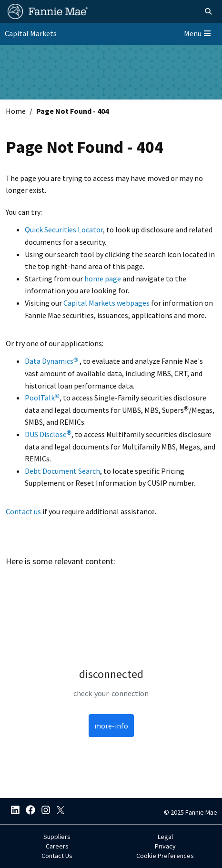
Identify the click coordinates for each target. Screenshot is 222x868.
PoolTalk (42, 398)
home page (103, 279)
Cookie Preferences (165, 856)
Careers (57, 846)
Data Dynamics (51, 361)
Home (16, 111)
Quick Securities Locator (64, 229)
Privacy (165, 846)
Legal (165, 837)
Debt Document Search (62, 471)
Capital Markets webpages (106, 303)
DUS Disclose (48, 434)
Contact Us (57, 856)
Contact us (23, 511)
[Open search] (208, 11)
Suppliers (57, 837)
